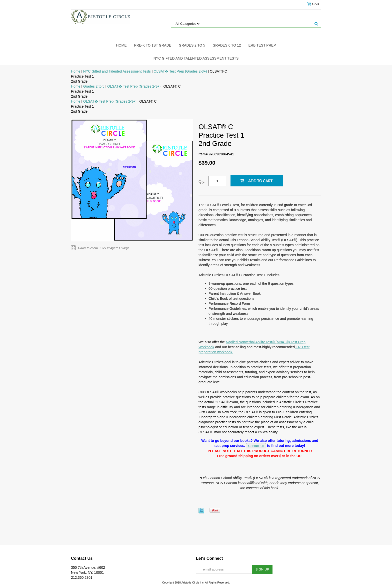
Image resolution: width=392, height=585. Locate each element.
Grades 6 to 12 (227, 45)
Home (121, 45)
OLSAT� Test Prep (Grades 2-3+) (180, 71)
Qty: (202, 182)
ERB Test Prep (262, 45)
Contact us (256, 446)
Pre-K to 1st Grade (153, 45)
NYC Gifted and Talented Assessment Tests (196, 58)
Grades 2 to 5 (192, 45)
